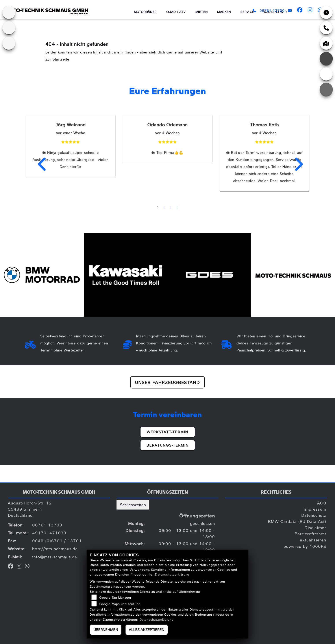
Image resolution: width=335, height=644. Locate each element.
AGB (322, 503)
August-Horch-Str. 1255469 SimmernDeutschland (30, 509)
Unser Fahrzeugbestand (167, 382)
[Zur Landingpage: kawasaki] (9, 12)
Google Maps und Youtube (120, 604)
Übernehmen (106, 630)
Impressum (315, 509)
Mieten (202, 12)
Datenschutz (314, 515)
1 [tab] (158, 208)
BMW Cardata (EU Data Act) (297, 521)
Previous (40, 164)
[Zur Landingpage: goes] (9, 43)
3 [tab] (171, 208)
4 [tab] (178, 208)
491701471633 (49, 533)
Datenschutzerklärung (172, 574)
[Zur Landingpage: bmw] (9, 28)
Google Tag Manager (115, 597)
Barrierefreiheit (310, 534)
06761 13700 (268, 10)
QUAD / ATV (176, 12)
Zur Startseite (57, 59)
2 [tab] (164, 208)
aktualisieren (313, 540)
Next (296, 164)
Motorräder (145, 12)
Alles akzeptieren (147, 630)
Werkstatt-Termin (167, 432)
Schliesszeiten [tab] (133, 505)
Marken (224, 12)
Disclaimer (315, 527)
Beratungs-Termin (168, 445)
